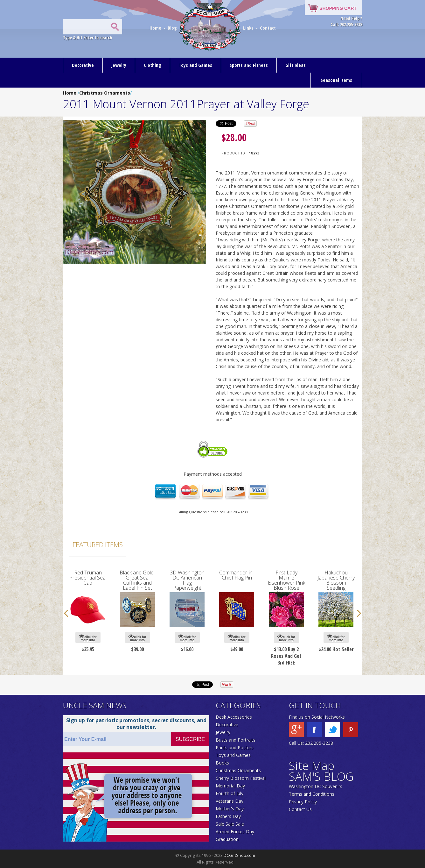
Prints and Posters (235, 747)
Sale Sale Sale (230, 824)
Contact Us (300, 809)
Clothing (153, 65)
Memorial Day (230, 786)
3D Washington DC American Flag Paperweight (187, 580)
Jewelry (119, 65)
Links (248, 28)
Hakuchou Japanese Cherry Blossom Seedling (336, 580)
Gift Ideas (296, 65)
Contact (268, 28)
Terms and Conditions (312, 794)
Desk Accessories (234, 717)
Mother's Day (230, 809)
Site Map (312, 766)
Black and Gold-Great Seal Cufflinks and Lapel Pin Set (137, 580)
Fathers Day (228, 816)
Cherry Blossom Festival (241, 778)
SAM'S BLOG (321, 776)
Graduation (227, 839)
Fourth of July (230, 793)
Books (222, 763)
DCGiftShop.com (239, 855)
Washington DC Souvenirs (316, 786)
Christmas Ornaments (105, 93)
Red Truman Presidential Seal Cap (88, 578)
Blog (173, 28)
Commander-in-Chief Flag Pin (237, 575)
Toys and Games (195, 65)
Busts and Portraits (236, 740)
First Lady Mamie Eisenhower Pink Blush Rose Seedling (286, 583)
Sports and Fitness (249, 65)
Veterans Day (230, 801)
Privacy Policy (303, 802)
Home (156, 28)
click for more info (88, 638)
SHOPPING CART (338, 8)
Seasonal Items (336, 80)
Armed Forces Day (235, 832)
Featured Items (98, 544)
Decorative (83, 65)
